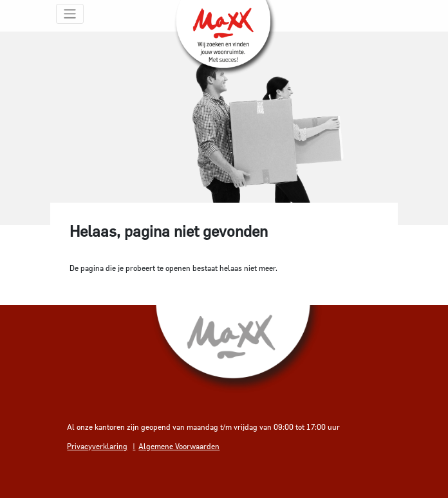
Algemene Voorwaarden (179, 446)
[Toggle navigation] (70, 14)
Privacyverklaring (97, 446)
